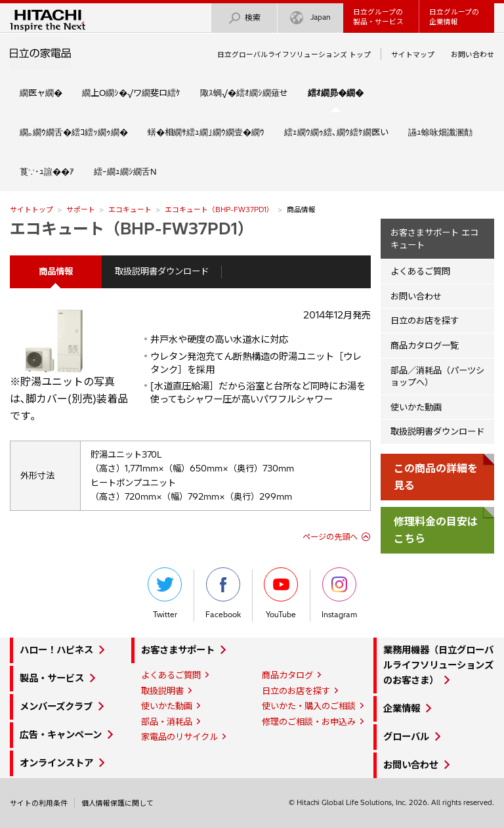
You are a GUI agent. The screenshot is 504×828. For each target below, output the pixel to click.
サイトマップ (413, 54)
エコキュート (130, 209)
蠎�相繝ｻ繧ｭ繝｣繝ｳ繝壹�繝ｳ (206, 132)
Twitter (165, 593)
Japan (310, 18)
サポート (81, 209)
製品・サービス (52, 678)
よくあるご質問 (420, 271)
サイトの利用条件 (39, 803)
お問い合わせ (472, 54)
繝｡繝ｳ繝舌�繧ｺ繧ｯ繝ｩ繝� (74, 132)
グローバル (406, 737)
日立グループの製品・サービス (378, 17)
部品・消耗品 (167, 722)
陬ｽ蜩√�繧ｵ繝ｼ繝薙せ (244, 93)
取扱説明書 (162, 691)
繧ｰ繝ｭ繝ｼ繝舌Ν (125, 171)
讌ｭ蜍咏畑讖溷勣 (440, 132)
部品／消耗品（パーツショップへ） (437, 377)
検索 (244, 18)
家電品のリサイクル (179, 737)
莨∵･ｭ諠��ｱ (47, 171)
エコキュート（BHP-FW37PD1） (219, 209)
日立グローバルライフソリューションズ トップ (294, 54)
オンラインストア (56, 763)
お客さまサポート (178, 650)
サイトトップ (31, 209)
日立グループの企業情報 (454, 17)
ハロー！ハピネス (56, 650)
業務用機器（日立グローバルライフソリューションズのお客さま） (438, 665)
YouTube (281, 593)
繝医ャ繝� (41, 93)
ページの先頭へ (330, 537)
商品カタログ (287, 675)
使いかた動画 (416, 407)
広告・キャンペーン (61, 735)
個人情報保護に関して (117, 803)
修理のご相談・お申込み (309, 722)
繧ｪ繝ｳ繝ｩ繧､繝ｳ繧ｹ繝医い (336, 132)
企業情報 (402, 708)
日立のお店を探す (425, 320)
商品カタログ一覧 (425, 345)
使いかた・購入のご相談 (309, 706)
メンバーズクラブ (56, 707)
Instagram (339, 593)
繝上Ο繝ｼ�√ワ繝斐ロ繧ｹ (131, 93)
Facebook (223, 593)
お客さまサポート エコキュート (434, 239)
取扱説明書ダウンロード (162, 271)
